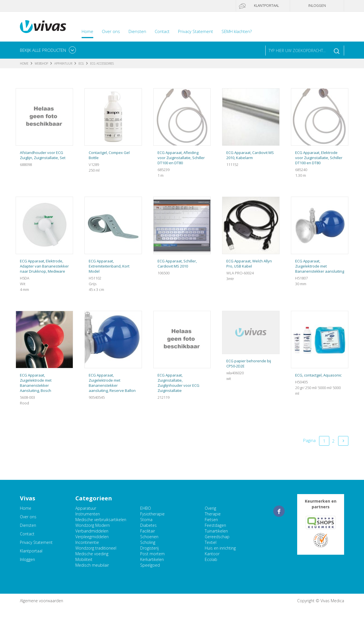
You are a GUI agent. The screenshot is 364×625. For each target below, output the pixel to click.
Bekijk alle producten (43, 50)
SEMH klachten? (237, 31)
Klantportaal (266, 6)
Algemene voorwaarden (42, 601)
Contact (162, 31)
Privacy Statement (196, 31)
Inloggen (317, 6)
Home (87, 31)
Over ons (111, 31)
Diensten (137, 31)
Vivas (43, 27)
